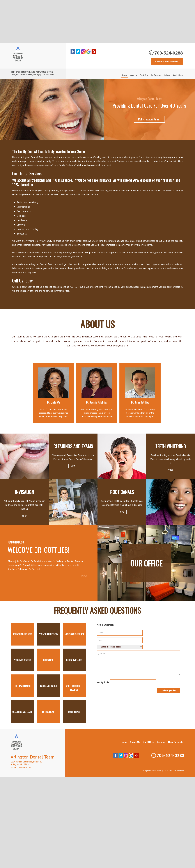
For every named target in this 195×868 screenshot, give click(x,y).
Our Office (146, 563)
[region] (97, 110)
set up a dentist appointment (51, 287)
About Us (135, 742)
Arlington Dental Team (35, 56)
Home (124, 742)
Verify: (100, 682)
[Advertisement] (97, 21)
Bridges (21, 216)
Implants (22, 220)
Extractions (23, 207)
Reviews (161, 742)
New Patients (176, 742)
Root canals (24, 211)
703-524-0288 (169, 53)
